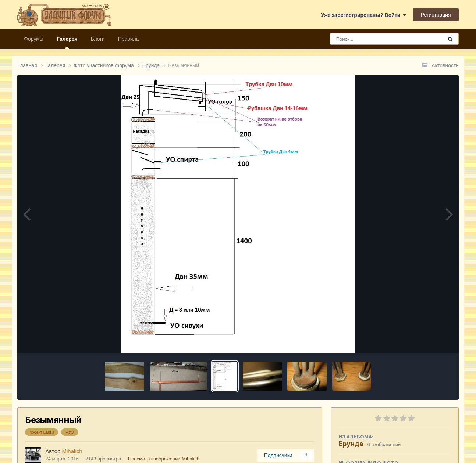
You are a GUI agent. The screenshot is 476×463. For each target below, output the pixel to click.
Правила (129, 39)
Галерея (67, 42)
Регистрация (436, 15)
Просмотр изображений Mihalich (164, 459)
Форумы (34, 39)
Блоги (97, 39)
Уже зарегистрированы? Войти (363, 15)
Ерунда (351, 444)
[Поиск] (373, 39)
